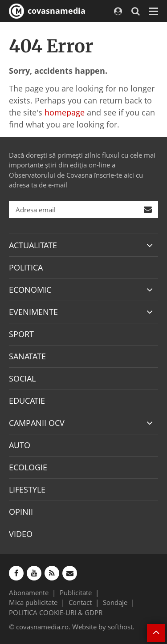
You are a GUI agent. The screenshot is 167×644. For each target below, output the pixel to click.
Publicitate (76, 592)
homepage (65, 112)
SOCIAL (22, 378)
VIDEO (21, 534)
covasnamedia (47, 11)
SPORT (21, 334)
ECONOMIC (30, 290)
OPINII (21, 512)
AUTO (20, 445)
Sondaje (115, 602)
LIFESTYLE (27, 489)
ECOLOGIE (28, 467)
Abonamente (29, 592)
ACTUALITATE (33, 245)
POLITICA (26, 267)
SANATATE (27, 356)
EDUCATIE (27, 401)
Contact (80, 602)
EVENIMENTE (33, 312)
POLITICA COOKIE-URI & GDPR (56, 612)
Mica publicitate (33, 602)
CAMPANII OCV (37, 423)
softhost (120, 627)
